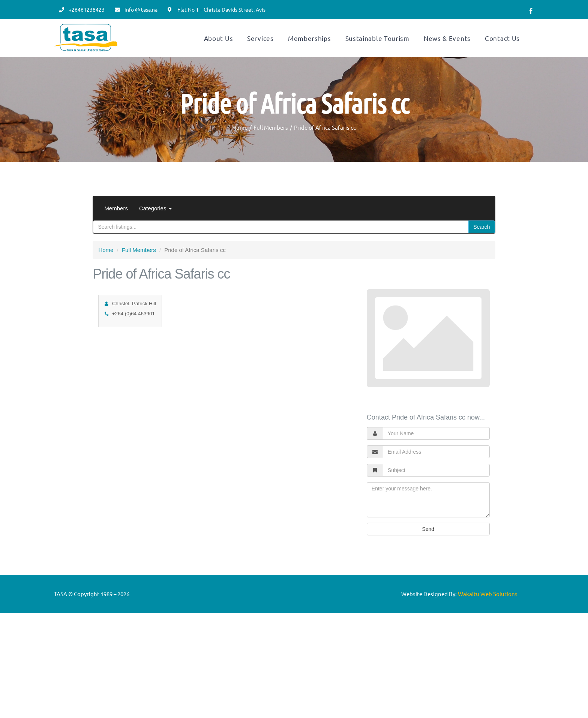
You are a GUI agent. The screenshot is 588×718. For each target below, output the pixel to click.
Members (116, 226)
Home (106, 268)
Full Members (139, 268)
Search (481, 245)
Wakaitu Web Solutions (488, 612)
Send (428, 547)
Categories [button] (155, 226)
